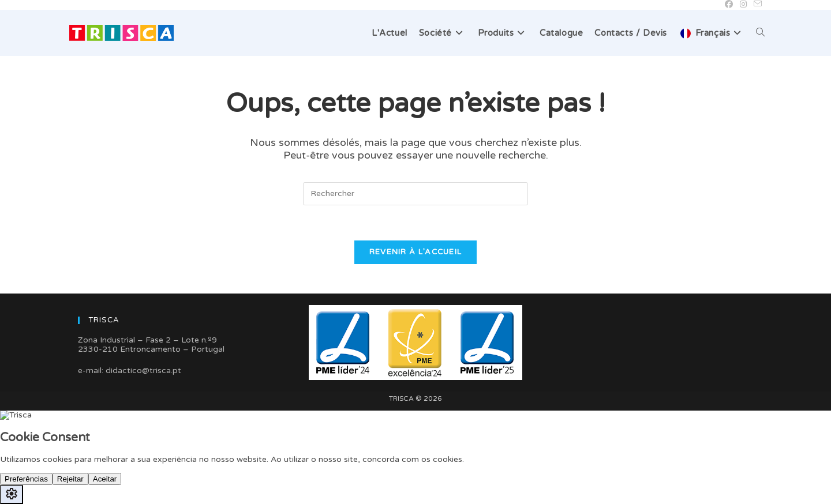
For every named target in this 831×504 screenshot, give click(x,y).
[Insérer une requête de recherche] (415, 194)
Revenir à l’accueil (416, 252)
